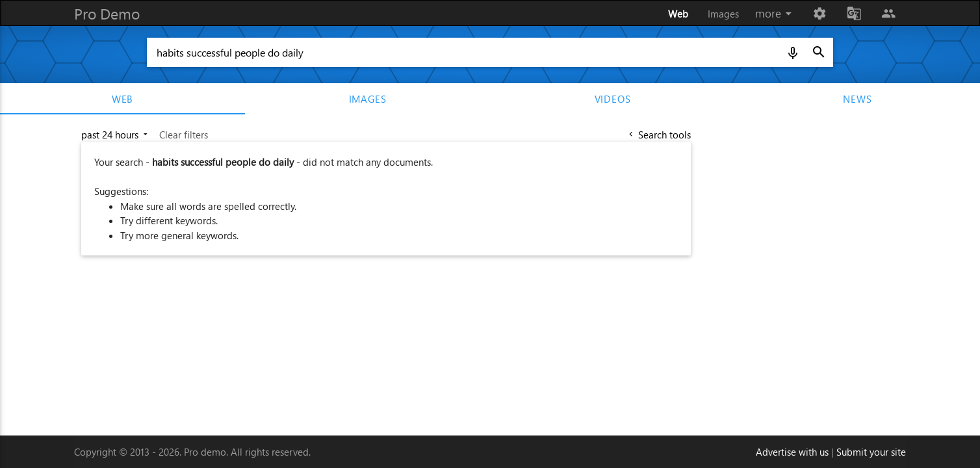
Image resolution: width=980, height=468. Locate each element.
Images (723, 14)
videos (613, 99)
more (776, 14)
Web (678, 14)
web (122, 99)
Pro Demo (107, 13)
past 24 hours (116, 135)
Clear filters (184, 135)
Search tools (659, 135)
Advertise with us (792, 452)
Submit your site (871, 452)
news (857, 99)
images (368, 99)
